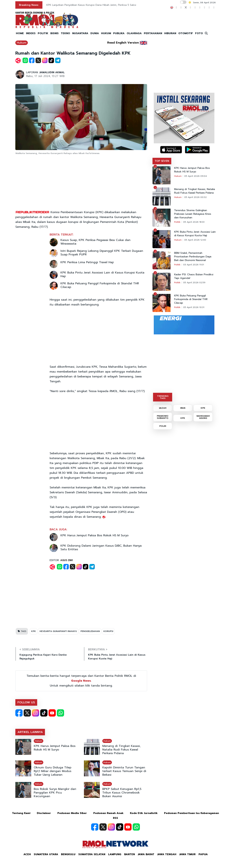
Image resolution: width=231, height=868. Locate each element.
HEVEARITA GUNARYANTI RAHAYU (58, 631)
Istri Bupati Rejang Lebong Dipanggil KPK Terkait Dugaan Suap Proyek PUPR (102, 253)
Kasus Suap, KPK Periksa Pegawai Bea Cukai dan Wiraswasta (95, 242)
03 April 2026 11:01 (194, 265)
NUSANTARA (80, 33)
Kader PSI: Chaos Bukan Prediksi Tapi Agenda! (194, 276)
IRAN (183, 408)
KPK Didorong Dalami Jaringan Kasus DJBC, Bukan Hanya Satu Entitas (101, 548)
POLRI (163, 426)
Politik (177, 222)
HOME (20, 33)
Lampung (115, 854)
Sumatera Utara (46, 854)
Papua (203, 854)
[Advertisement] (81, 183)
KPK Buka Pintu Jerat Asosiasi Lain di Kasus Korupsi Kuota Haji (102, 274)
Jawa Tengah (167, 854)
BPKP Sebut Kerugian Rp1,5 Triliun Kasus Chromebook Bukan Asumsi (122, 793)
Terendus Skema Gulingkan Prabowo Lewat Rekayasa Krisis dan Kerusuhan (193, 214)
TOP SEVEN (162, 161)
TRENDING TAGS (163, 397)
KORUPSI (108, 631)
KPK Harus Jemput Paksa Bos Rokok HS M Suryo (94, 535)
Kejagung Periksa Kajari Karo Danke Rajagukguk (43, 657)
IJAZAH (163, 408)
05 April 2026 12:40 (195, 240)
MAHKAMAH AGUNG (203, 417)
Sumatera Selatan (92, 854)
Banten (129, 854)
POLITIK (43, 33)
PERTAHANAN (153, 33)
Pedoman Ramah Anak (108, 813)
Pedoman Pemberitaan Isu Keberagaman (191, 813)
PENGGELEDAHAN (90, 631)
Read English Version (123, 43)
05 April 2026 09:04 (196, 176)
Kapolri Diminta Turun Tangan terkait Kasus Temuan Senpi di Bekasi (124, 771)
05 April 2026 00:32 (195, 197)
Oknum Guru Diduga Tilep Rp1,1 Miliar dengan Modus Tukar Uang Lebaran (53, 771)
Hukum (22, 43)
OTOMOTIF (186, 33)
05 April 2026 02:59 (194, 283)
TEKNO (65, 33)
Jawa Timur (187, 854)
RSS (115, 818)
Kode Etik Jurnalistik (144, 813)
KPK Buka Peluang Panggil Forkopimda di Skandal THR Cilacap (100, 285)
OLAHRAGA (134, 33)
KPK (34, 631)
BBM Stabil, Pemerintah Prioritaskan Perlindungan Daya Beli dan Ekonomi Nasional (193, 257)
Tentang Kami (21, 813)
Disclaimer (44, 813)
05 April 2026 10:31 (194, 307)
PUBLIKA (119, 33)
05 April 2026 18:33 (194, 222)
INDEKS (31, 33)
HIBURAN (170, 33)
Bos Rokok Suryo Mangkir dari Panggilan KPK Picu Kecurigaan (55, 793)
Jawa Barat (146, 854)
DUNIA (95, 33)
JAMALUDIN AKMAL (52, 72)
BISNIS (55, 33)
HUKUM (106, 33)
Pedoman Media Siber (72, 813)
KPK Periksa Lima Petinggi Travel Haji (87, 262)
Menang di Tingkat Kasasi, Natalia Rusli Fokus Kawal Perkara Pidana (121, 750)
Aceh (27, 854)
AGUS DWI (67, 560)
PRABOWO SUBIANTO (163, 417)
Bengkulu (68, 854)
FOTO (199, 33)
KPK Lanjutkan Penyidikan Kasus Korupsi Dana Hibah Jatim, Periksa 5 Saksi (91, 5)
